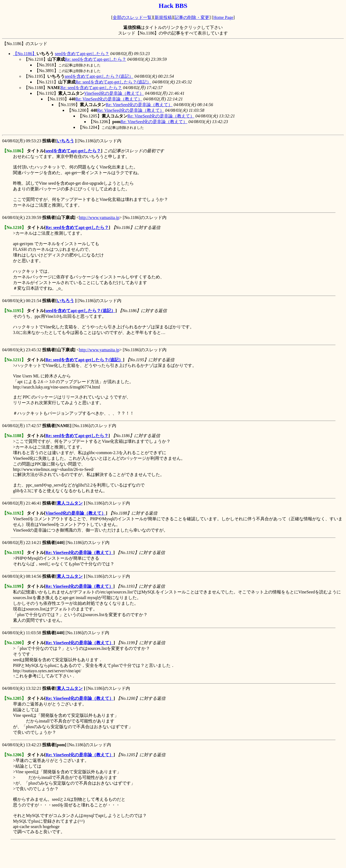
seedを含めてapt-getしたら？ (82, 54)
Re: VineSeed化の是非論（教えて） (109, 99)
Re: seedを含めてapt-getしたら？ (96, 59)
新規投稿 (163, 17)
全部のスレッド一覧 (132, 17)
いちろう (65, 141)
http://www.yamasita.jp (99, 217)
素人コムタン (70, 503)
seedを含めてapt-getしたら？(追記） (99, 76)
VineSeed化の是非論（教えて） (114, 93)
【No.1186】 (25, 54)
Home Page (223, 17)
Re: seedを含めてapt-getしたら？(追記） (113, 82)
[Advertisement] (101, 854)
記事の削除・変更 (192, 17)
